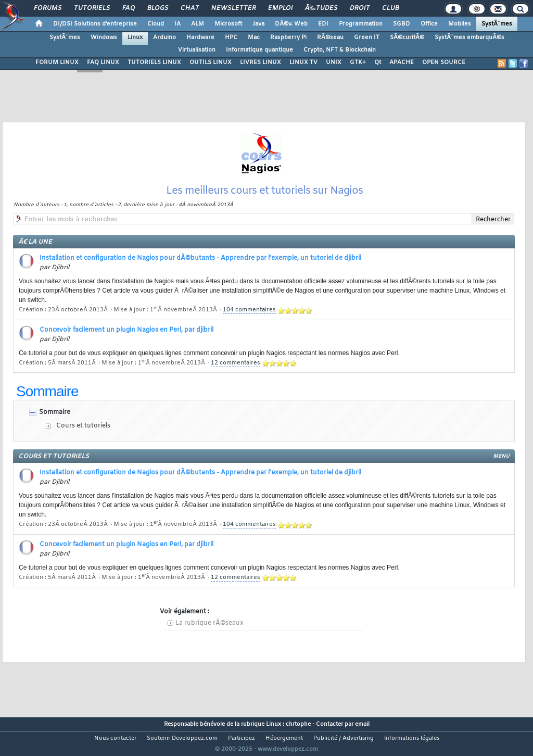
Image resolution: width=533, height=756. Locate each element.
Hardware (200, 37)
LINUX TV (303, 62)
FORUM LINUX (57, 62)
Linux (135, 37)
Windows (104, 37)
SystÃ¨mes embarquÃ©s (469, 37)
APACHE (402, 62)
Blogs (158, 8)
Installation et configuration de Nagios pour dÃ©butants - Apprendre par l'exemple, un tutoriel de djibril (200, 271)
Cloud (156, 24)
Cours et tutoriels (83, 439)
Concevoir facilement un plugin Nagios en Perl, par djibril (126, 343)
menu (501, 469)
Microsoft (228, 24)
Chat (190, 8)
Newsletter (233, 8)
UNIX (334, 62)
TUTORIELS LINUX (154, 62)
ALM (198, 24)
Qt (378, 62)
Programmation (361, 24)
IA (177, 24)
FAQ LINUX (103, 62)
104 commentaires (249, 323)
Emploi (280, 8)
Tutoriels (92, 8)
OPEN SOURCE (444, 62)
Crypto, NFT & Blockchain (340, 50)
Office (429, 24)
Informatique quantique (259, 50)
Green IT (367, 37)
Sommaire (55, 425)
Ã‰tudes (321, 8)
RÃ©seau (330, 37)
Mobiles (460, 24)
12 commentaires (236, 376)
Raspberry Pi (288, 37)
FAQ (129, 8)
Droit (360, 8)
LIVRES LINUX (261, 62)
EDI (323, 24)
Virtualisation (197, 50)
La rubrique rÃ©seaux (210, 636)
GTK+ (358, 62)
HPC (231, 37)
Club (390, 8)
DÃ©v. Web (291, 24)
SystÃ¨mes (497, 24)
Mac (254, 37)
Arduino (164, 37)
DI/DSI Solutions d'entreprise (95, 24)
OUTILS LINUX (211, 62)
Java (258, 24)
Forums (48, 8)
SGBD (402, 24)
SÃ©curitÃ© (407, 37)
